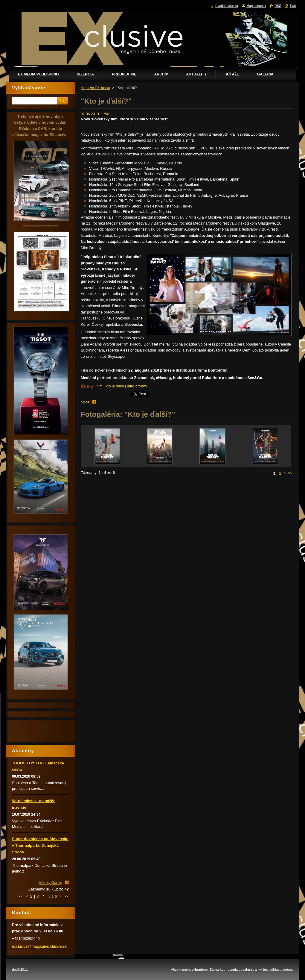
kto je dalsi (115, 386)
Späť (85, 402)
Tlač (293, 6)
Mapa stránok (256, 6)
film (100, 386)
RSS (278, 6)
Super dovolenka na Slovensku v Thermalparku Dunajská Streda (40, 845)
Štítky (87, 386)
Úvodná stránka (227, 6)
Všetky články (51, 883)
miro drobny (137, 386)
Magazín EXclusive (95, 88)
